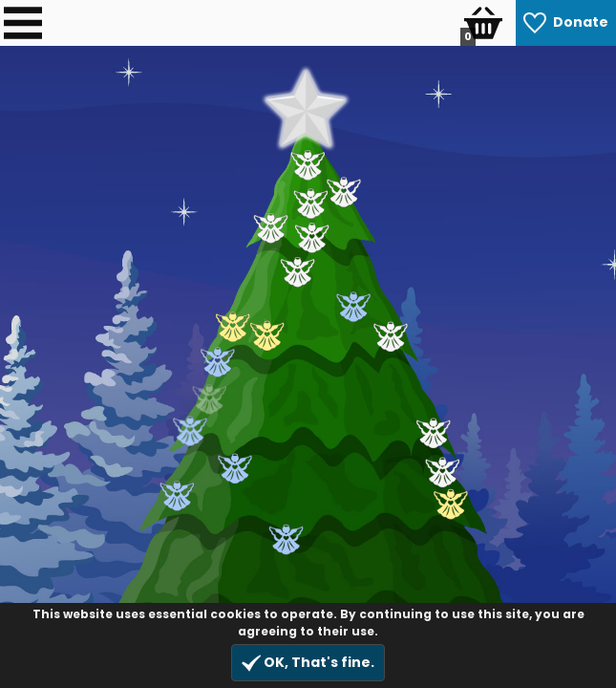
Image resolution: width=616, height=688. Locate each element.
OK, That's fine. (308, 663)
